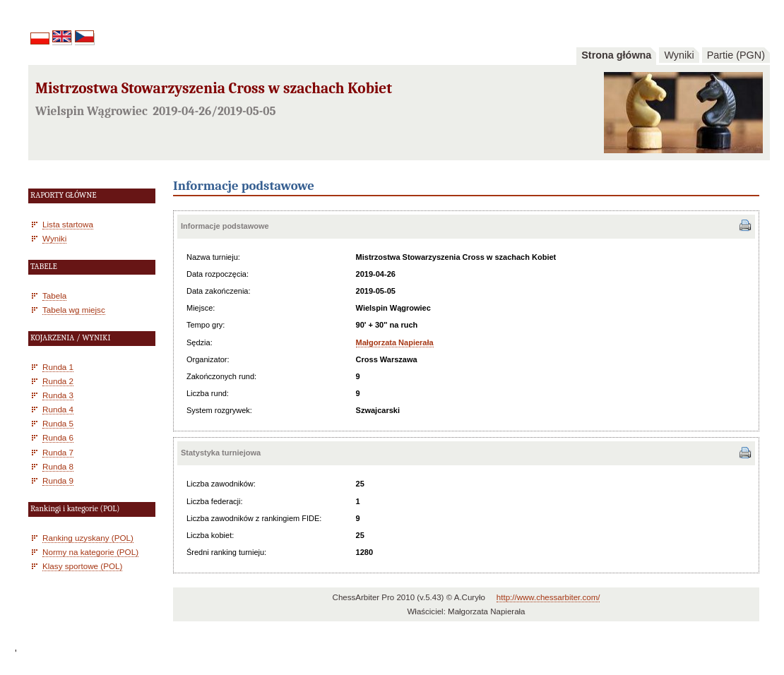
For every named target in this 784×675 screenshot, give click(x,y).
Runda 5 (58, 423)
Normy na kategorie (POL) (90, 552)
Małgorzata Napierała (395, 342)
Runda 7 (58, 452)
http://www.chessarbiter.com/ (548, 597)
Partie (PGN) (736, 55)
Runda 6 (58, 437)
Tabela (54, 295)
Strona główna (616, 55)
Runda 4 (58, 409)
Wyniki (679, 55)
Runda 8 (58, 466)
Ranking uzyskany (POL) (88, 538)
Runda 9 (58, 480)
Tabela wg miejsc (74, 310)
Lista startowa (68, 224)
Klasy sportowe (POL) (82, 566)
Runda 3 (58, 395)
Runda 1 (58, 367)
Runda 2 (58, 381)
